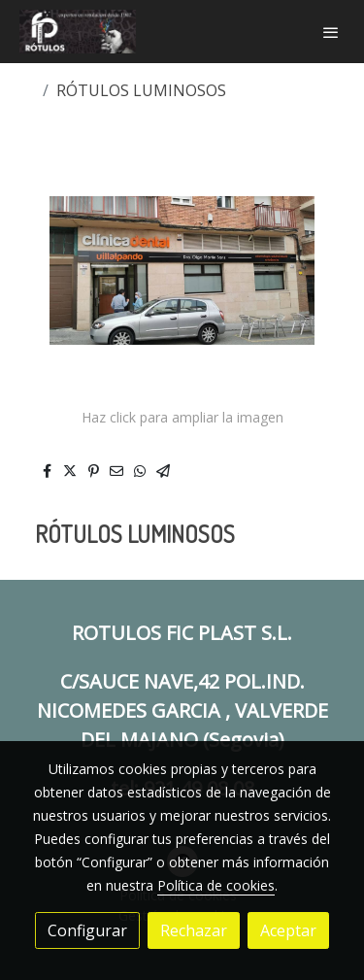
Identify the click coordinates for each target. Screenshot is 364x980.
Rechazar (194, 930)
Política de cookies (216, 885)
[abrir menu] (331, 32)
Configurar (87, 930)
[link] (78, 32)
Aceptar (288, 930)
